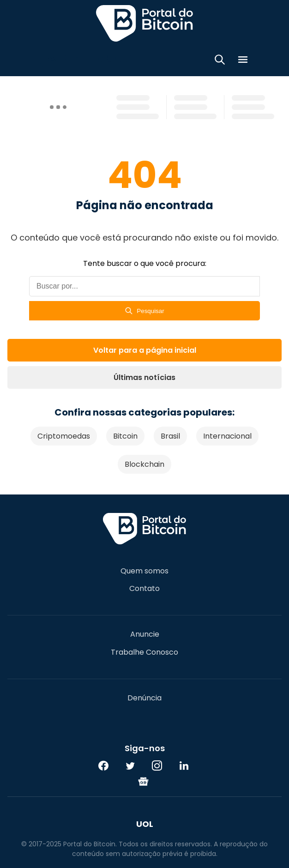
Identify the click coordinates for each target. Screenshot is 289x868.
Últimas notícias (144, 377)
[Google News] (144, 781)
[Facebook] (103, 766)
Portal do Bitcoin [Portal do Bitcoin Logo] (144, 23)
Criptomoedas (64, 436)
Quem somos (144, 571)
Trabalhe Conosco (144, 652)
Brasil (170, 436)
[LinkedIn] (184, 766)
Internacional (227, 436)
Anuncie (145, 634)
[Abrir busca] (220, 61)
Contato (144, 589)
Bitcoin (125, 436)
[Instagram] (157, 766)
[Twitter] (130, 766)
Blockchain (144, 464)
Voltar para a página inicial (145, 350)
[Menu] (243, 61)
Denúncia (144, 698)
